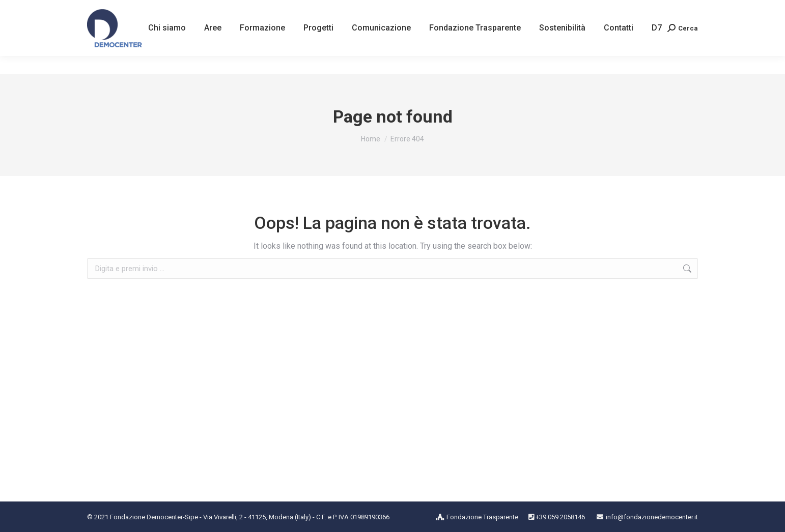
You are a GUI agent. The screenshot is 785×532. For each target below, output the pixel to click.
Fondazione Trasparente (482, 517)
